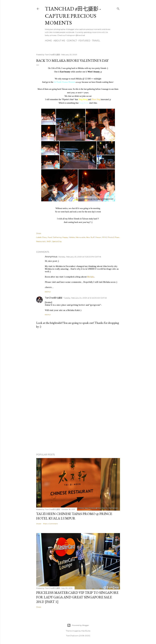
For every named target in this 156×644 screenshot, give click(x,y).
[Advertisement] (78, 426)
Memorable (81, 237)
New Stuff (90, 237)
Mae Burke (86, 631)
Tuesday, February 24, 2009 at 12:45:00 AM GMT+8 (85, 298)
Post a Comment (50, 524)
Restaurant (41, 241)
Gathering (57, 237)
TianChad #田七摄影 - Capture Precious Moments (73, 16)
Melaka (72, 237)
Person (98, 237)
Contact (72, 41)
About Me (59, 41)
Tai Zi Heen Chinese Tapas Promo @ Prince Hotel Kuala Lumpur (74, 516)
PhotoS (111, 237)
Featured (84, 41)
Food (50, 237)
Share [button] (39, 233)
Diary (45, 237)
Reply (48, 292)
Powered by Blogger (78, 625)
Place (117, 237)
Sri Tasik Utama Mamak (64, 82)
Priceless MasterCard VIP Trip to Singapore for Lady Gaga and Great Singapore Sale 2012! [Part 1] (77, 597)
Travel (96, 41)
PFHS (104, 237)
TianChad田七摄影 (54, 298)
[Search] (118, 8)
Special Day (57, 241)
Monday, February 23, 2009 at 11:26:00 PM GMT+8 (80, 257)
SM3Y (49, 241)
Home (48, 41)
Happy (65, 237)
